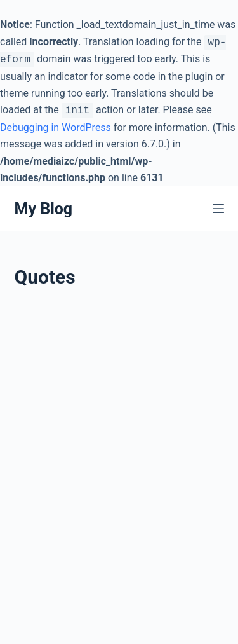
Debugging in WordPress (56, 127)
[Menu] (218, 209)
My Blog (44, 209)
